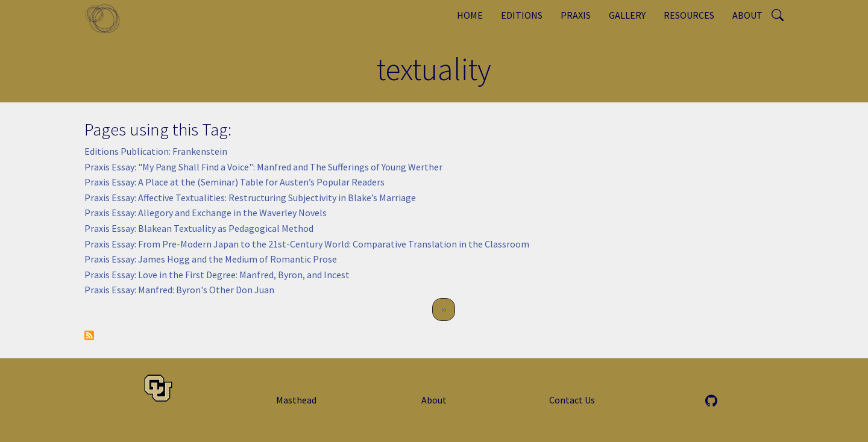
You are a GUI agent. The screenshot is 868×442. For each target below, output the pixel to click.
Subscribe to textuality (89, 335)
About (747, 15)
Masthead (296, 400)
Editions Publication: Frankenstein (156, 151)
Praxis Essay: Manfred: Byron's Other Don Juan (179, 290)
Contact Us (572, 400)
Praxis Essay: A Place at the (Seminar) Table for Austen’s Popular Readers (234, 182)
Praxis (576, 15)
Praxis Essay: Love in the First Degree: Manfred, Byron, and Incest (217, 275)
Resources (689, 15)
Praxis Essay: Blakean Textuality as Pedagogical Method (199, 228)
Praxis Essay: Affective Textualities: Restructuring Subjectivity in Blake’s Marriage (250, 198)
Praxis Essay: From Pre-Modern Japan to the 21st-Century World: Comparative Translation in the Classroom (307, 244)
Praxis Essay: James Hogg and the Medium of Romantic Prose (211, 259)
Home (470, 15)
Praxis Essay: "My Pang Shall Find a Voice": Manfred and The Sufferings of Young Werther (263, 167)
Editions (522, 15)
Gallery (627, 15)
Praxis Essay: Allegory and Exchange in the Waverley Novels (206, 213)
